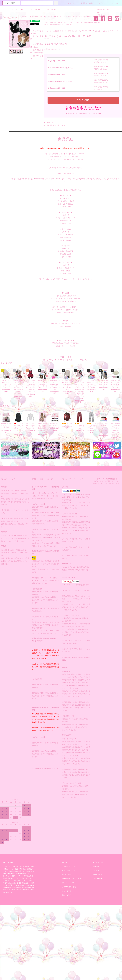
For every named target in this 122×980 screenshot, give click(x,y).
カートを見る (97, 875)
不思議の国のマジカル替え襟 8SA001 (65, 343)
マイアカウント (98, 862)
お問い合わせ (100, 15)
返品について (51, 122)
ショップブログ (68, 891)
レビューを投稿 (16, 85)
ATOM (69, 895)
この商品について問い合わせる (22, 94)
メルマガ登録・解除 (102, 9)
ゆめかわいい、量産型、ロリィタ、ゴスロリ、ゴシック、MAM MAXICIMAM (70, 22)
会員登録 (96, 866)
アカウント (70, 3)
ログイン (100, 3)
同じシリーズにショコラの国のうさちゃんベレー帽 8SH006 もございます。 (66, 279)
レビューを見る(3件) (18, 82)
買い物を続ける (16, 97)
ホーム (5, 9)
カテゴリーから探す (17, 9)
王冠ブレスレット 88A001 (66, 346)
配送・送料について (69, 870)
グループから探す (33, 9)
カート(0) (114, 3)
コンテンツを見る (49, 9)
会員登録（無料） (86, 3)
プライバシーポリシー (70, 883)
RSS (64, 895)
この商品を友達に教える (20, 90)
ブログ (97, 12)
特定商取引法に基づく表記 (56, 125)
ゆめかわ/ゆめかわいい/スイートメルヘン (61, 24)
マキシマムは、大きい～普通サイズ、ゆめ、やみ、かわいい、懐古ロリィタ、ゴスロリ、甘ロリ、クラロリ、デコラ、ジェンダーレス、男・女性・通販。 (61, 16)
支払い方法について (69, 866)
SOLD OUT (83, 100)
